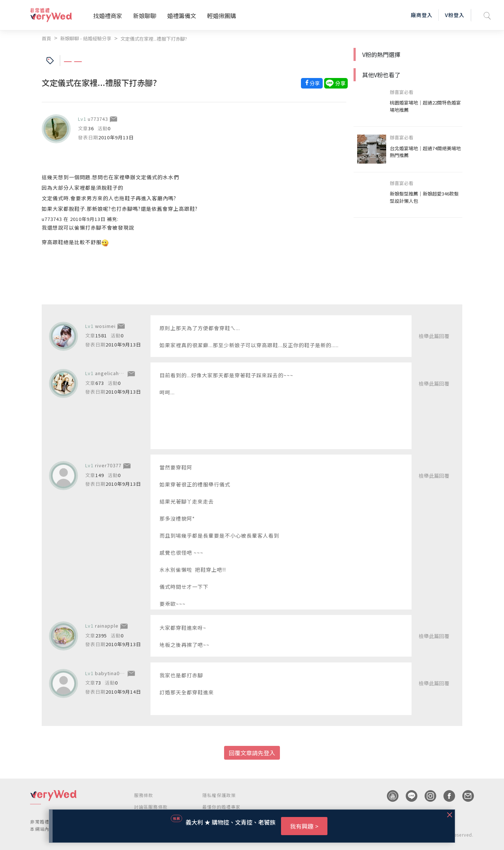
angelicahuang (113, 373)
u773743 (98, 119)
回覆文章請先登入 (252, 753)
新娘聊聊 (145, 16)
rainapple (107, 626)
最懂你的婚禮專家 (222, 807)
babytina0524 (112, 673)
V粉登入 (455, 15)
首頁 (46, 38)
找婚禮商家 (108, 16)
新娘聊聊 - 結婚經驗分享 (86, 38)
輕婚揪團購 (222, 16)
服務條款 (144, 795)
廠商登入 (422, 15)
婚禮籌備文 (182, 16)
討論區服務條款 (151, 807)
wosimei (105, 326)
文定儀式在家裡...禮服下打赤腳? (154, 39)
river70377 (108, 465)
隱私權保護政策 (219, 795)
